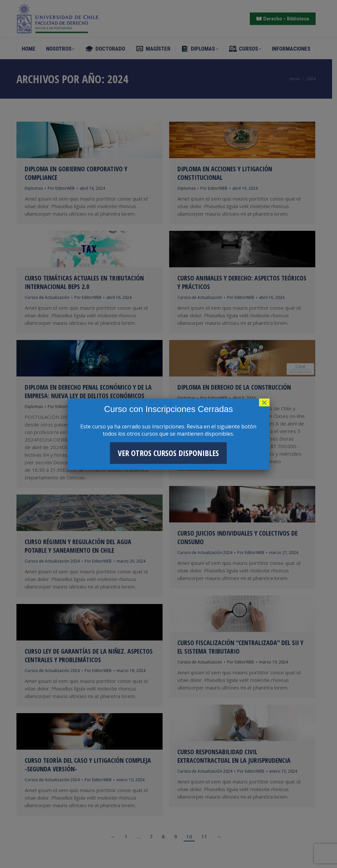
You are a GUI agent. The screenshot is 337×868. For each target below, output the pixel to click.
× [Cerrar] (264, 402)
